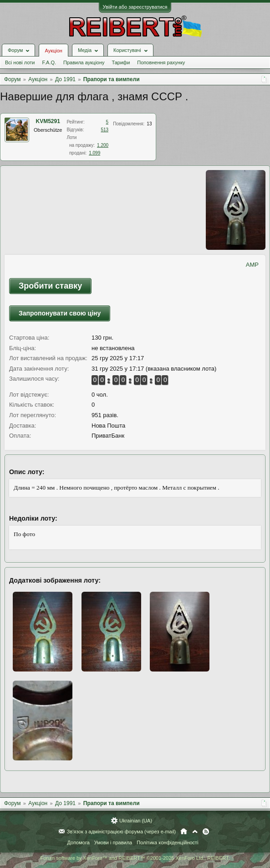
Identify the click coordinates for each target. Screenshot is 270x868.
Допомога (78, 842)
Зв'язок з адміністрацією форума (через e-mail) (122, 832)
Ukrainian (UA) (136, 821)
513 (104, 130)
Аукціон (53, 51)
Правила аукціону (84, 62)
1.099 (94, 153)
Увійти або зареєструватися (135, 7)
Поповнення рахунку (161, 62)
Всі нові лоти (20, 62)
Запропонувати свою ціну (60, 313)
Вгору (195, 832)
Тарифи (121, 62)
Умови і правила (113, 842)
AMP (252, 265)
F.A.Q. (49, 62)
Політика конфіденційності (167, 842)
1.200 (103, 145)
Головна (184, 832)
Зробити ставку (50, 286)
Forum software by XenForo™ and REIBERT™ (135, 858)
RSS (206, 832)
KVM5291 (48, 121)
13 (149, 124)
